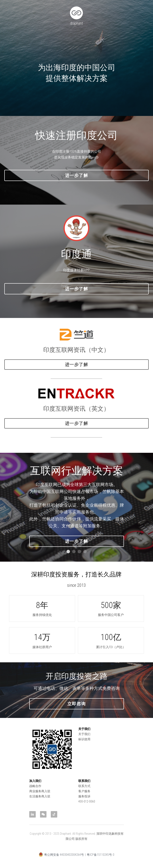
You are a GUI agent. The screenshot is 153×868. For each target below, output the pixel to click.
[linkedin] (32, 814)
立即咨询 (77, 709)
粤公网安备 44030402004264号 (61, 859)
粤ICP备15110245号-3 (100, 860)
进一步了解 (77, 181)
